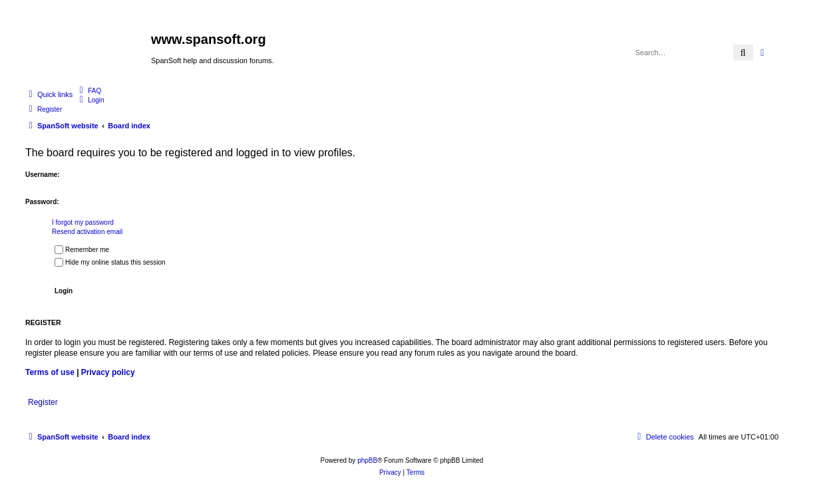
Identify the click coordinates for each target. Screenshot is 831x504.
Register (43, 402)
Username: (43, 175)
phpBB (367, 460)
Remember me (82, 250)
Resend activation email (87, 232)
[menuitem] (88, 90)
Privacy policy (108, 372)
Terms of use (50, 372)
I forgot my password (83, 222)
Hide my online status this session (110, 262)
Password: (42, 202)
